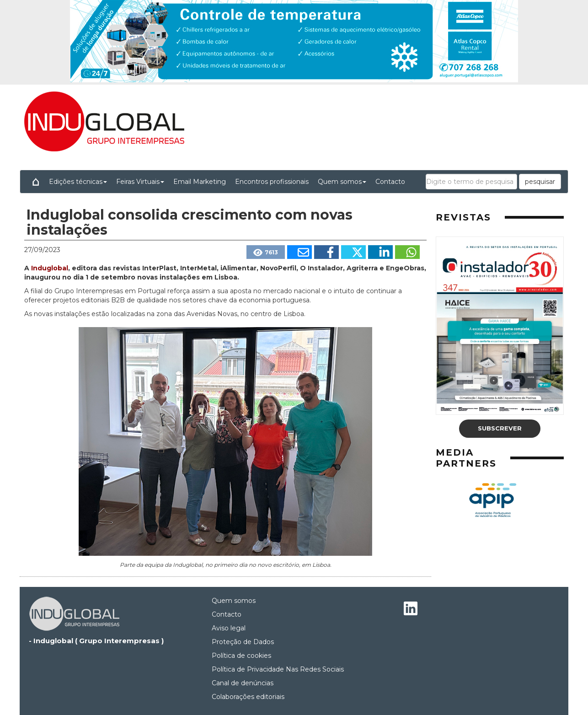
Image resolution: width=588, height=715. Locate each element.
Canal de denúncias (243, 683)
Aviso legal (229, 628)
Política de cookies (241, 656)
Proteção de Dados (243, 642)
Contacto (390, 182)
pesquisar (540, 182)
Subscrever (500, 428)
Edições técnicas (78, 182)
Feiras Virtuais (140, 182)
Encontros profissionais (272, 182)
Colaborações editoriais (248, 697)
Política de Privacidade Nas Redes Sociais (278, 669)
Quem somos (342, 182)
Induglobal (50, 268)
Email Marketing (200, 182)
